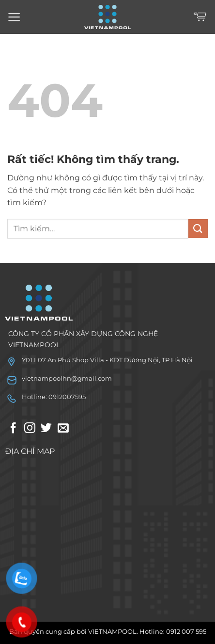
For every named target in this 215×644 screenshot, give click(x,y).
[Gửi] (198, 229)
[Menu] (14, 17)
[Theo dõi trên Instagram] (30, 429)
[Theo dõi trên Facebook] (13, 429)
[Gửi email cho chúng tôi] (63, 429)
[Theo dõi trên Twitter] (46, 429)
